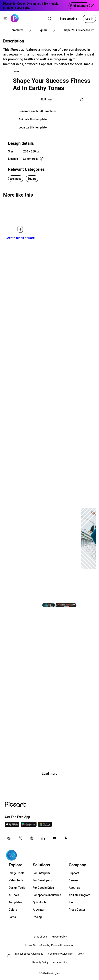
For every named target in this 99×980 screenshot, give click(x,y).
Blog (72, 902)
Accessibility (60, 962)
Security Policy (40, 962)
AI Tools (14, 895)
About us (74, 888)
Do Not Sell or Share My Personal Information (49, 945)
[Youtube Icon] (54, 838)
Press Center (77, 910)
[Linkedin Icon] (43, 838)
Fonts (12, 917)
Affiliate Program (79, 895)
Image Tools (17, 873)
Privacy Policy (59, 937)
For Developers (42, 880)
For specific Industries (47, 895)
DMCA (81, 954)
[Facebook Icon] (9, 838)
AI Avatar (39, 910)
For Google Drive (43, 888)
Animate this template (33, 119)
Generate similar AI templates (38, 111)
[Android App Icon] (29, 826)
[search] (50, 19)
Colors (13, 910)
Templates (15, 902)
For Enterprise (42, 873)
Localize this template (33, 127)
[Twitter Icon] (20, 838)
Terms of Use (40, 937)
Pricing (37, 917)
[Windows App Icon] (45, 826)
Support (74, 873)
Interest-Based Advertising (29, 954)
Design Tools (17, 888)
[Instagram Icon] (32, 838)
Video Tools (16, 880)
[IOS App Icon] (12, 826)
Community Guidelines (60, 954)
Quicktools (40, 902)
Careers (74, 880)
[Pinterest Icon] (66, 838)
